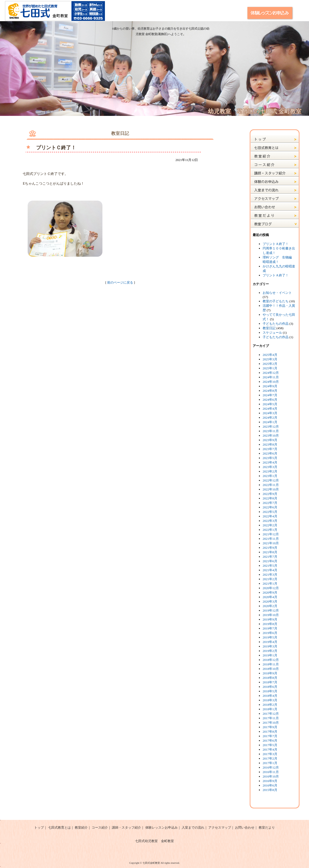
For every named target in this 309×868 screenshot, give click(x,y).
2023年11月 (271, 431)
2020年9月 (270, 592)
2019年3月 (270, 646)
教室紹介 (81, 828)
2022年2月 (270, 525)
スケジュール (272, 333)
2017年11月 (271, 718)
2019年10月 (271, 615)
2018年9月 (270, 673)
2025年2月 (270, 364)
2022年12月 (271, 480)
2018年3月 (270, 700)
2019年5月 (270, 637)
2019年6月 (270, 633)
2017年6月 (270, 741)
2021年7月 (270, 557)
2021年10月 (271, 543)
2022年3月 (270, 521)
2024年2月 (270, 418)
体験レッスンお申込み (161, 828)
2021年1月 (270, 584)
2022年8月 (270, 498)
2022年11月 (271, 485)
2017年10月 (271, 723)
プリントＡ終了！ (276, 244)
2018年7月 (270, 682)
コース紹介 (100, 828)
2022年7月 (270, 503)
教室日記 (269, 328)
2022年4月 (270, 516)
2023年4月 (270, 462)
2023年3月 (270, 467)
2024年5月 (270, 404)
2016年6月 (270, 785)
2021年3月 (270, 575)
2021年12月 (271, 534)
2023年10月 (271, 435)
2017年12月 (271, 714)
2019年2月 (270, 651)
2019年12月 (271, 610)
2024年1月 (270, 422)
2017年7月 (270, 736)
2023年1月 (270, 476)
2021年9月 (270, 548)
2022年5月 (270, 512)
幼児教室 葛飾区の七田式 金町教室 (255, 111)
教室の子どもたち (276, 301)
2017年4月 (270, 750)
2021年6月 (270, 561)
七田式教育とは (59, 828)
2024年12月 (271, 373)
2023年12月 (271, 427)
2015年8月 (270, 790)
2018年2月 (270, 705)
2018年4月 (270, 696)
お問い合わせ (245, 828)
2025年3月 (270, 359)
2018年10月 (271, 669)
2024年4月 (270, 409)
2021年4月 (270, 570)
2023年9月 (270, 440)
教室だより (267, 828)
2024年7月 (270, 395)
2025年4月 (270, 355)
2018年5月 (270, 691)
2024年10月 (271, 382)
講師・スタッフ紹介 (126, 828)
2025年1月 (270, 368)
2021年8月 (270, 552)
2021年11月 (271, 539)
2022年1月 (270, 530)
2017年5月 (270, 745)
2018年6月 (270, 687)
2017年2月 (270, 758)
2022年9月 (270, 494)
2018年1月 (270, 709)
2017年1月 (270, 763)
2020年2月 (270, 606)
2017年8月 (270, 732)
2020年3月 (270, 601)
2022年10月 (271, 489)
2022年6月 (270, 507)
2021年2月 (270, 579)
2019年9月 (270, 619)
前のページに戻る (120, 282)
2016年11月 (271, 772)
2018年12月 (271, 660)
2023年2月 (270, 471)
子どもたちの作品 (276, 324)
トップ (39, 828)
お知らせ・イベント (277, 293)
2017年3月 (270, 754)
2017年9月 (270, 727)
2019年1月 (270, 655)
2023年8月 (270, 444)
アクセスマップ (220, 828)
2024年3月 (270, 413)
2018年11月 (271, 664)
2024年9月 (270, 386)
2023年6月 (270, 453)
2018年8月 (270, 678)
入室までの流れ (193, 828)
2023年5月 (270, 458)
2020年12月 (271, 588)
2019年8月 (270, 624)
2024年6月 (270, 400)
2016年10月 (271, 776)
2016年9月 (270, 781)
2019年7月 (270, 628)
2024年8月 (270, 391)
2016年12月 (271, 767)
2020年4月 (270, 597)
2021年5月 (270, 566)
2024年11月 (271, 377)
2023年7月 (270, 449)
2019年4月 (270, 642)
